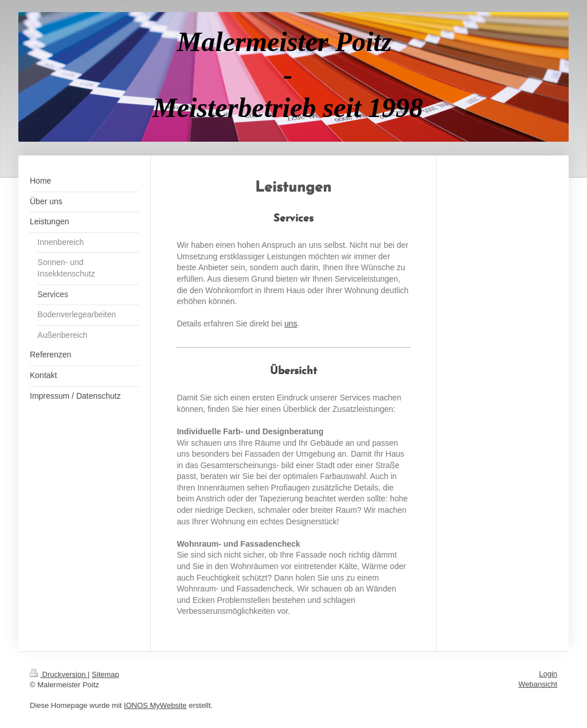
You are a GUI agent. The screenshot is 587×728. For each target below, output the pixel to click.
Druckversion (59, 674)
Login (548, 674)
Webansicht (538, 684)
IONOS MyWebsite (155, 705)
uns (291, 324)
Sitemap (105, 674)
